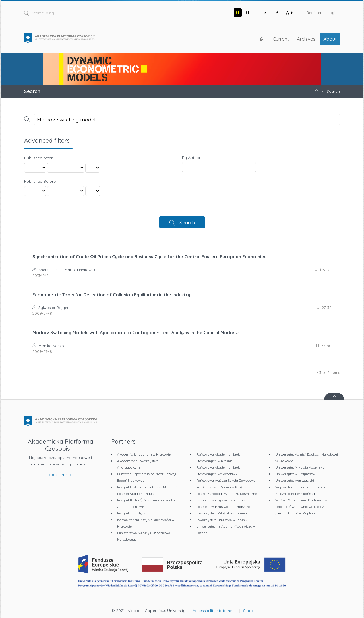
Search (187, 222)
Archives (306, 39)
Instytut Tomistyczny (133, 513)
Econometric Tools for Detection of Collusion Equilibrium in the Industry (111, 295)
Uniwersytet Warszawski (295, 480)
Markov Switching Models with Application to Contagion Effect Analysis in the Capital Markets (136, 333)
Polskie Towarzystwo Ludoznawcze (223, 507)
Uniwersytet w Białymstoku (296, 474)
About (330, 39)
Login (332, 13)
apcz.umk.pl (60, 475)
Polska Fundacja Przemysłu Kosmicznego (228, 494)
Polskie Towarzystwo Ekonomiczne (223, 500)
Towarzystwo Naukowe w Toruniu (222, 520)
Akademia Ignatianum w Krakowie (144, 454)
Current (281, 39)
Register (314, 13)
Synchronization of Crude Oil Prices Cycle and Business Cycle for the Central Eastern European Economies (149, 257)
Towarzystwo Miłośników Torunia (222, 513)
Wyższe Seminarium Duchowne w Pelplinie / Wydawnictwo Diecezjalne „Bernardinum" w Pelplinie (303, 507)
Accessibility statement (214, 611)
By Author (191, 158)
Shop (248, 611)
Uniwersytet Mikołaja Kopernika (300, 467)
